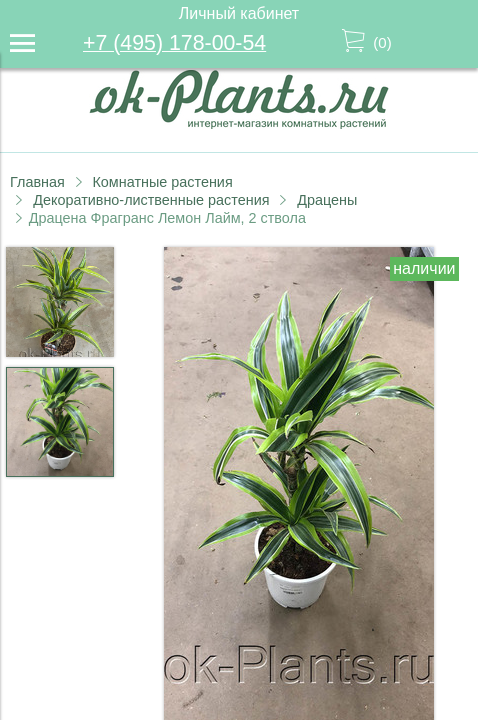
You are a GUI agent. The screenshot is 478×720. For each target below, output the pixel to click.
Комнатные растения (162, 182)
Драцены (327, 200)
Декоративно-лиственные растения (151, 200)
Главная (37, 182)
